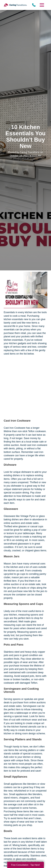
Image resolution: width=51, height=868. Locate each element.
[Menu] (42, 5)
